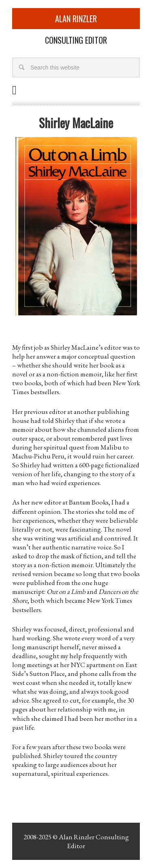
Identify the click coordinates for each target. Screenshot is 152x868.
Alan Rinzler (76, 19)
